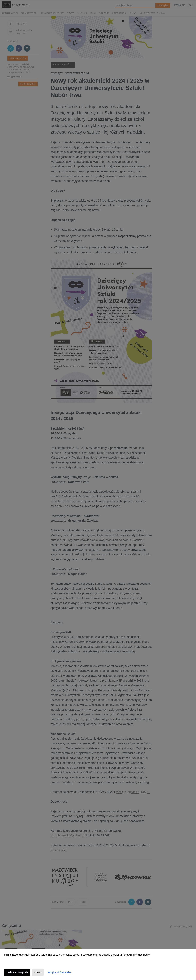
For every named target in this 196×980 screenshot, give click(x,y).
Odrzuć (38, 972)
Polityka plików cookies (59, 972)
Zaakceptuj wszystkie (17, 972)
